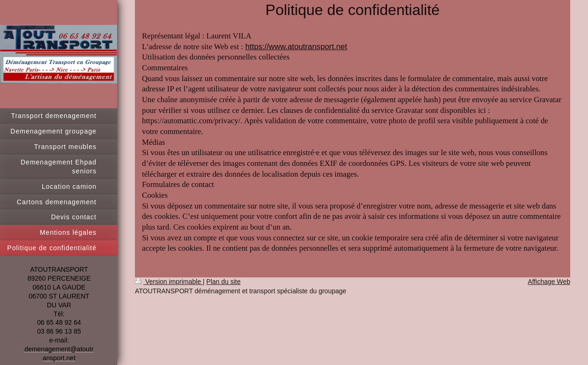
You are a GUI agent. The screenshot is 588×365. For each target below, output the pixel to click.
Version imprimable (169, 282)
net (342, 47)
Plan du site (223, 282)
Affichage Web (549, 282)
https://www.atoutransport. (290, 47)
